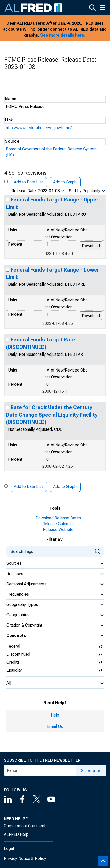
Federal (13, 646)
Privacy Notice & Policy (25, 859)
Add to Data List (28, 182)
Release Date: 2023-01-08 (36, 191)
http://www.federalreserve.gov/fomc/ (39, 128)
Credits (13, 662)
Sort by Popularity (84, 191)
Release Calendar (58, 524)
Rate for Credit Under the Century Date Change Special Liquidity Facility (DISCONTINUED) (52, 415)
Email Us (55, 726)
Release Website (58, 530)
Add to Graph (65, 182)
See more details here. (63, 35)
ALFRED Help (16, 834)
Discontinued (18, 654)
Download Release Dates (58, 518)
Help (55, 715)
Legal (9, 849)
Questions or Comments (26, 826)
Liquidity (14, 670)
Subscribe (91, 770)
